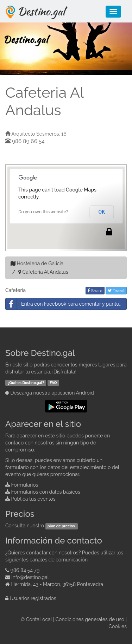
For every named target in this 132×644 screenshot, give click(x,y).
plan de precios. (62, 526)
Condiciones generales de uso (90, 619)
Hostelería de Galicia (40, 264)
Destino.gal (41, 11)
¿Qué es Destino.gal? (26, 383)
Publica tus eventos (33, 499)
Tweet (116, 291)
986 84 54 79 (25, 570)
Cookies (118, 626)
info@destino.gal (30, 577)
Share (95, 291)
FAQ (53, 383)
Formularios (25, 485)
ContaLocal (39, 619)
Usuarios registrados (33, 598)
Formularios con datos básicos (46, 492)
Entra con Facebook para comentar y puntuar (65, 304)
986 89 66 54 (28, 141)
